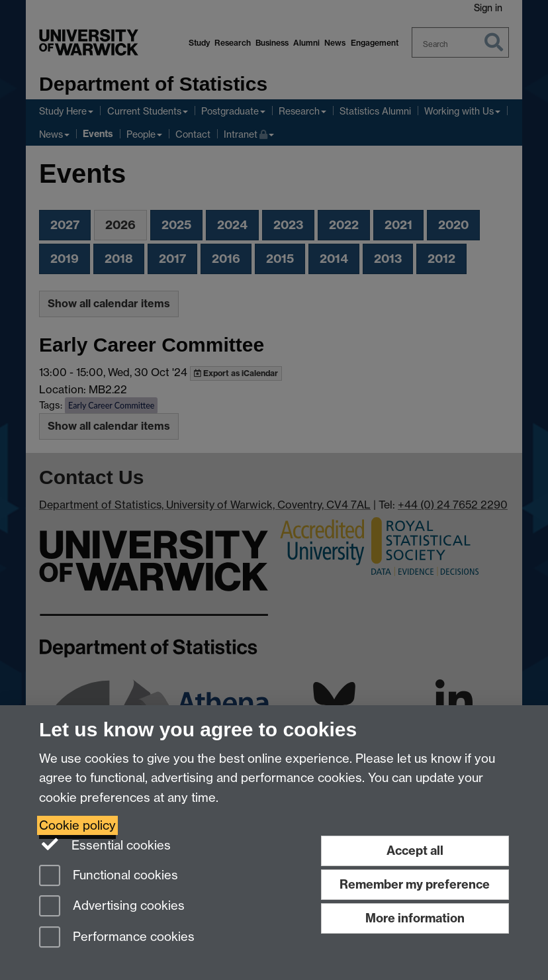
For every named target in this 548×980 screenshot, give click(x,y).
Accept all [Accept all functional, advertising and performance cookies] (415, 851)
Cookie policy (77, 825)
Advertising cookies (112, 907)
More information (415, 918)
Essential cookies (105, 844)
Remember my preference (415, 884)
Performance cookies (117, 938)
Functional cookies (109, 876)
